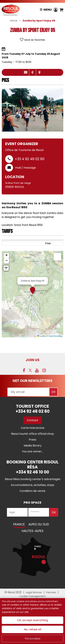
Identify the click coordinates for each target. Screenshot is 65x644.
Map (40, 72)
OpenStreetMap (56, 336)
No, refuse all (33, 629)
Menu (48, 10)
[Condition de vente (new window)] (32, 491)
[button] (61, 10)
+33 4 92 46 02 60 (30, 159)
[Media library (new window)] (33, 446)
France (19, 524)
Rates (32, 72)
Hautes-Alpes (33, 531)
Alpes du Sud (39, 524)
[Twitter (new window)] (30, 370)
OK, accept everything (32, 620)
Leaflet (41, 336)
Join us (33, 360)
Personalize (33, 639)
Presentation (26, 72)
